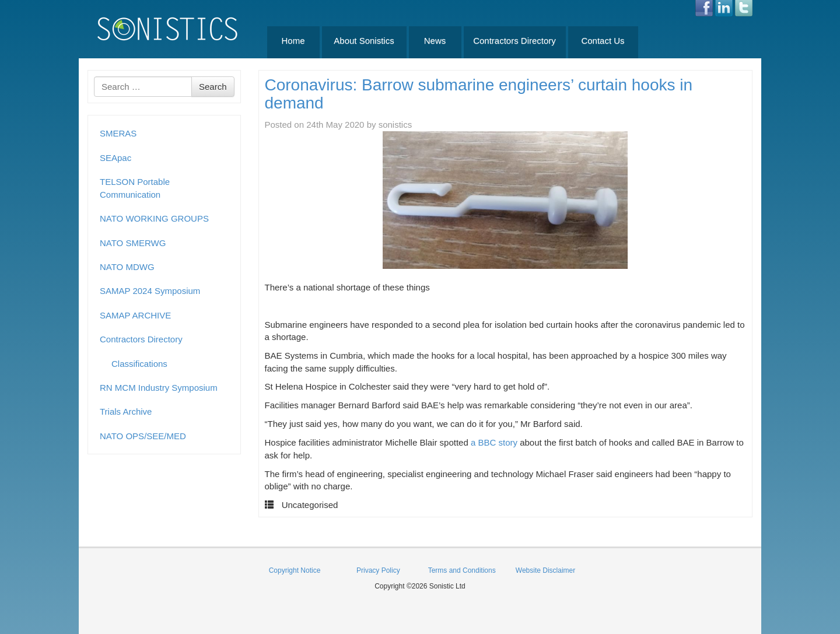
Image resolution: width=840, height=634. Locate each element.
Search (213, 87)
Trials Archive (126, 411)
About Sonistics (364, 41)
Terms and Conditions (462, 570)
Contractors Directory (514, 41)
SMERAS (118, 133)
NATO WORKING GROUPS (154, 218)
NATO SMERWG (133, 243)
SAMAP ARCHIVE (135, 315)
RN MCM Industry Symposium (159, 388)
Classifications (139, 364)
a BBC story (494, 442)
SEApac (116, 158)
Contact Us (603, 41)
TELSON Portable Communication (135, 188)
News (435, 41)
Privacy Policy (378, 570)
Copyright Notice (295, 570)
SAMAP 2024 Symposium (150, 291)
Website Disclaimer (545, 570)
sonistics (395, 125)
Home (293, 41)
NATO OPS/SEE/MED (143, 436)
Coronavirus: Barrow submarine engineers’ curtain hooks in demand (479, 94)
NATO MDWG (127, 267)
